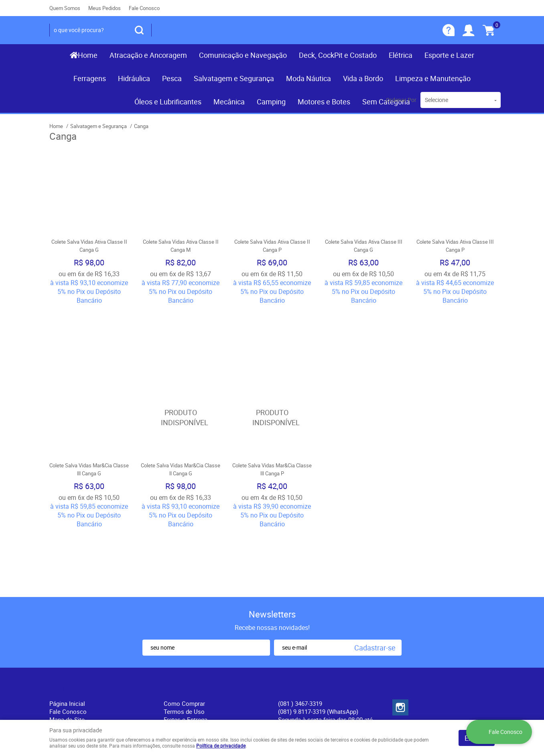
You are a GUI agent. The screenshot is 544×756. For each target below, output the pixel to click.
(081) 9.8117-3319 (318, 590)
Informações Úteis (196, 569)
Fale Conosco (144, 8)
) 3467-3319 (300, 582)
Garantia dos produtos (194, 606)
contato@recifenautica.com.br (319, 614)
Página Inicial (67, 582)
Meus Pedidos (105, 8)
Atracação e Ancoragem (148, 55)
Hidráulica (134, 78)
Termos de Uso (184, 590)
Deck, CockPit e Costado (338, 55)
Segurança (178, 614)
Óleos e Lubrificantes (168, 102)
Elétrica (401, 55)
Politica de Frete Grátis (194, 622)
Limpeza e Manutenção (433, 78)
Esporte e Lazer (449, 55)
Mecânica (229, 102)
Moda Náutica (309, 78)
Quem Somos (65, 8)
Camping (271, 102)
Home (88, 55)
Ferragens (90, 78)
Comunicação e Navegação (243, 55)
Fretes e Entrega (186, 598)
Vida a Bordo (363, 78)
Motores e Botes (324, 102)
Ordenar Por (401, 100)
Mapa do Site (67, 598)
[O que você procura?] (139, 30)
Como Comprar (184, 582)
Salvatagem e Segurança (234, 78)
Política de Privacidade (194, 630)
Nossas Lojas (68, 614)
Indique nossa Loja (75, 622)
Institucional (71, 569)
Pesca (172, 78)
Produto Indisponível (181, 357)
